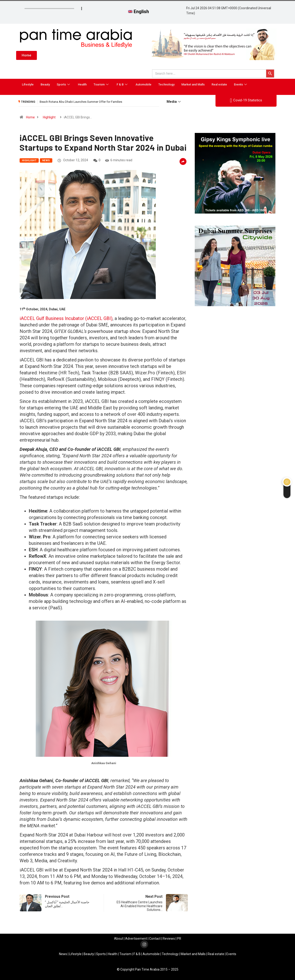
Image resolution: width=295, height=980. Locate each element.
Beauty (45, 84)
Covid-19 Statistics (246, 100)
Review (168, 939)
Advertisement (136, 939)
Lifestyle (28, 84)
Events (241, 84)
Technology (166, 84)
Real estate (219, 84)
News (46, 160)
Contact (155, 939)
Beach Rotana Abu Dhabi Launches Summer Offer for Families (81, 102)
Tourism (102, 84)
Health (82, 84)
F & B (123, 84)
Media (174, 102)
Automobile (143, 84)
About (119, 939)
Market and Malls (193, 84)
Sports (64, 84)
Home (30, 117)
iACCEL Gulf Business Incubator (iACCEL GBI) (66, 318)
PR (179, 939)
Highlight (49, 117)
